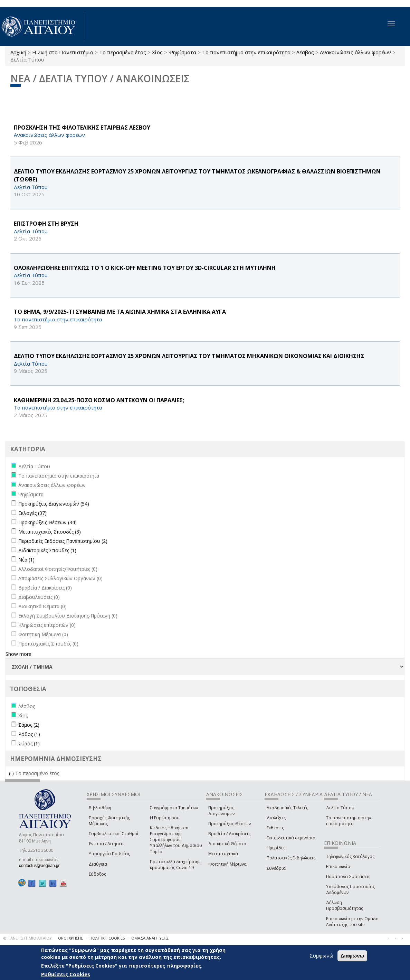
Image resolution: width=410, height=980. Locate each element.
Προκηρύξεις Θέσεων (230, 824)
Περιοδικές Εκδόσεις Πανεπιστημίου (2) (63, 541)
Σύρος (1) (29, 743)
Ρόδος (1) (29, 734)
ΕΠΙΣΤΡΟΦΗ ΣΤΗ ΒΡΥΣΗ (46, 224)
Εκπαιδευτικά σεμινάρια (291, 838)
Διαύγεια (98, 864)
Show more (18, 654)
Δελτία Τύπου (340, 808)
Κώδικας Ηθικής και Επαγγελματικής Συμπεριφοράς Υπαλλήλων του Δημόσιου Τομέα (176, 840)
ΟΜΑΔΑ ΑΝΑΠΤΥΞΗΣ (150, 938)
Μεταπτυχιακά (223, 854)
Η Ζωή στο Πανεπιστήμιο (63, 52)
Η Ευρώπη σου (165, 818)
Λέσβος (305, 52)
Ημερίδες (276, 848)
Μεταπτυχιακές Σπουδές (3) (50, 532)
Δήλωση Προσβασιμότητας (345, 905)
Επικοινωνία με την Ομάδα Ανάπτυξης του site (352, 922)
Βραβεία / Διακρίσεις (229, 834)
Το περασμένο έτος (123, 52)
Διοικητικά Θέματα (227, 844)
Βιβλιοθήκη (100, 808)
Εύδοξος (97, 874)
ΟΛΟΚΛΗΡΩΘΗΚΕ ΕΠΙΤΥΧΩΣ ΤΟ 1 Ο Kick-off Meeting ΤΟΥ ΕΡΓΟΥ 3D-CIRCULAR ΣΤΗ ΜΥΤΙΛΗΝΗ (145, 268)
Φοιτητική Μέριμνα (227, 864)
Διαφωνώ (352, 956)
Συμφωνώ (321, 955)
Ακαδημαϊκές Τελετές (287, 808)
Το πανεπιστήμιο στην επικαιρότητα (246, 52)
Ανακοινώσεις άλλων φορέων (355, 52)
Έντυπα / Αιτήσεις (107, 844)
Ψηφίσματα (182, 52)
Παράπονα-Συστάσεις (348, 877)
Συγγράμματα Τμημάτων (174, 808)
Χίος (157, 52)
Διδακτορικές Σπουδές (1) (47, 550)
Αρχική (18, 52)
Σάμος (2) (29, 725)
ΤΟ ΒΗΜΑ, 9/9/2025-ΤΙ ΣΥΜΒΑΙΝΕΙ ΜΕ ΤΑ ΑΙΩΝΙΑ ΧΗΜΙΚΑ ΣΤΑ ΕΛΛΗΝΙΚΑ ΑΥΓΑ (120, 312)
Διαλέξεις (276, 818)
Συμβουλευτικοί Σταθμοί (114, 834)
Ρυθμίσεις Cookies (66, 974)
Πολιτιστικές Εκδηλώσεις (291, 858)
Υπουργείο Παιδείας (109, 854)
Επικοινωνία (338, 866)
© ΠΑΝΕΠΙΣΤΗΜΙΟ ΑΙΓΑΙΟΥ (28, 938)
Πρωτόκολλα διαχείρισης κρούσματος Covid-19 (175, 865)
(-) (12, 773)
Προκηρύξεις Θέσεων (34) (47, 522)
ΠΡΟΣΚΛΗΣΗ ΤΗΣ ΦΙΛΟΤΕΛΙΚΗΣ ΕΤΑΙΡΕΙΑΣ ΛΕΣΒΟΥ (82, 128)
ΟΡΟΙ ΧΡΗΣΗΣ (70, 938)
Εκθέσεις (275, 828)
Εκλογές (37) (32, 513)
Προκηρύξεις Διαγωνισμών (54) (54, 504)
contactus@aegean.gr (41, 866)
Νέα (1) (26, 560)
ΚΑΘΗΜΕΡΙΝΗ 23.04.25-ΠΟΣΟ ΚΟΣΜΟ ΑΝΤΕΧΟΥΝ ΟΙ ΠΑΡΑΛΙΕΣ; (99, 400)
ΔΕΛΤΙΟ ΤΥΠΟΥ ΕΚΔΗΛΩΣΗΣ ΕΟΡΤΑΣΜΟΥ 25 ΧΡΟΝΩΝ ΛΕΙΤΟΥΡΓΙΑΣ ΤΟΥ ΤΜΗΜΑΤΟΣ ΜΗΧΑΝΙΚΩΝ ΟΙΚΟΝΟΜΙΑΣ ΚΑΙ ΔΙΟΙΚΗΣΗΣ (189, 356)
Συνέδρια (276, 868)
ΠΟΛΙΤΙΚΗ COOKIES (107, 938)
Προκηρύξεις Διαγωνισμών (221, 811)
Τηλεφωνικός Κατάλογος (350, 856)
